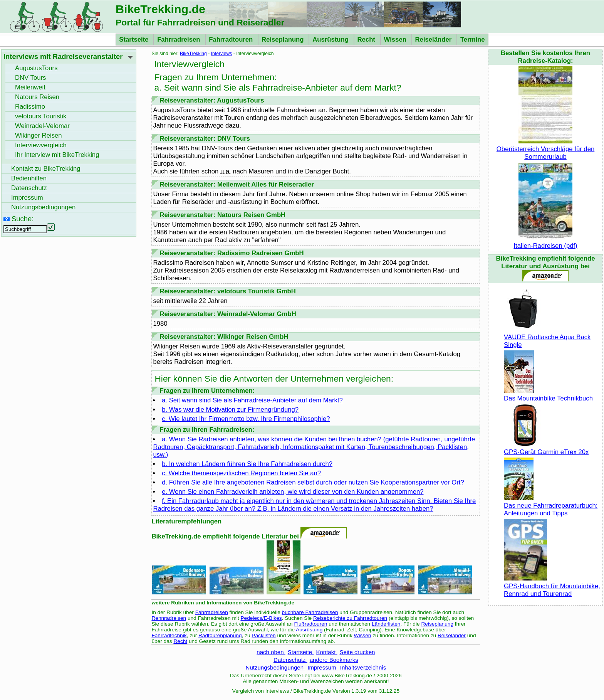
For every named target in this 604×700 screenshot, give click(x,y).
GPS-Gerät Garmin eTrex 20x (546, 448)
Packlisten (263, 635)
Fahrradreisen (180, 40)
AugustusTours (36, 68)
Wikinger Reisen (39, 135)
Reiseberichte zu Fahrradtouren (350, 618)
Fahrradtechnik (169, 635)
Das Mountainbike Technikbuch (548, 395)
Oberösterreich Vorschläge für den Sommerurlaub (545, 149)
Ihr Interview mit (57, 155)
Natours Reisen (37, 97)
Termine (473, 40)
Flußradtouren (311, 624)
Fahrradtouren (232, 40)
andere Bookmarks (334, 660)
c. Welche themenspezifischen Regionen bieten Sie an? (241, 473)
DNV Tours (30, 78)
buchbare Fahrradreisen (310, 612)
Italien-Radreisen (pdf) (545, 242)
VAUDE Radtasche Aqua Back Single (547, 337)
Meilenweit (30, 87)
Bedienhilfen (29, 178)
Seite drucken (357, 652)
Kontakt (326, 652)
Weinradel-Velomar (42, 126)
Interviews (222, 54)
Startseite (135, 40)
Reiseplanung (284, 40)
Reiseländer (434, 40)
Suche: (23, 219)
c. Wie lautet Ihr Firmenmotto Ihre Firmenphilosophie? (246, 419)
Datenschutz (290, 660)
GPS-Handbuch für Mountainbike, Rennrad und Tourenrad (552, 586)
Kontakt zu (46, 169)
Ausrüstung (331, 40)
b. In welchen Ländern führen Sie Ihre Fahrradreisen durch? (247, 464)
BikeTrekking (193, 54)
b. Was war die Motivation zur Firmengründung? (230, 410)
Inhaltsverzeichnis (363, 667)
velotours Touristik (41, 116)
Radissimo (30, 107)
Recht (367, 40)
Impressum (323, 667)
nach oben (271, 652)
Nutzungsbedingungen (276, 667)
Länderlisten (386, 624)
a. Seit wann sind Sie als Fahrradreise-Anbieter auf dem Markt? (252, 400)
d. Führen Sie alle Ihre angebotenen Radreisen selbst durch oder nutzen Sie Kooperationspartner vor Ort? (313, 482)
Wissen (396, 40)
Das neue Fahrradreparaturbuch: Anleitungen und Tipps (551, 506)
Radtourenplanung (220, 635)
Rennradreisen (169, 618)
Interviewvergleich (41, 145)
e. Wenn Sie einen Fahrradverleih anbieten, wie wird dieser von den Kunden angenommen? (293, 492)
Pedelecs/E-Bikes (261, 618)
